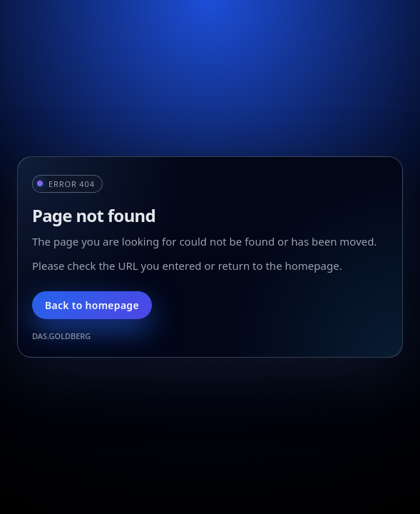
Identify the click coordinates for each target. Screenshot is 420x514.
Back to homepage (92, 305)
